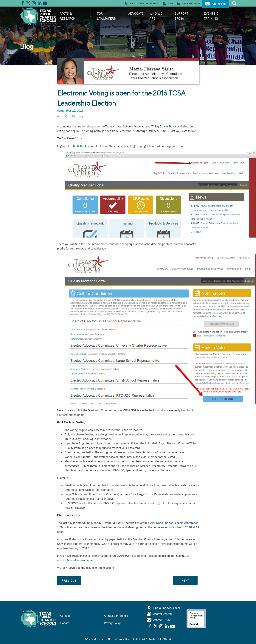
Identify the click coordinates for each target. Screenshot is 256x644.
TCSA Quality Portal (85, 146)
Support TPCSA (181, 16)
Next (185, 580)
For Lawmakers (106, 16)
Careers (65, 616)
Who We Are (156, 16)
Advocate (136, 13)
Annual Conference (116, 616)
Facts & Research (68, 16)
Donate (65, 623)
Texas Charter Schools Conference (177, 523)
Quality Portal (168, 126)
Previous (69, 580)
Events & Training (211, 16)
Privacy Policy (112, 623)
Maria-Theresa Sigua (80, 560)
